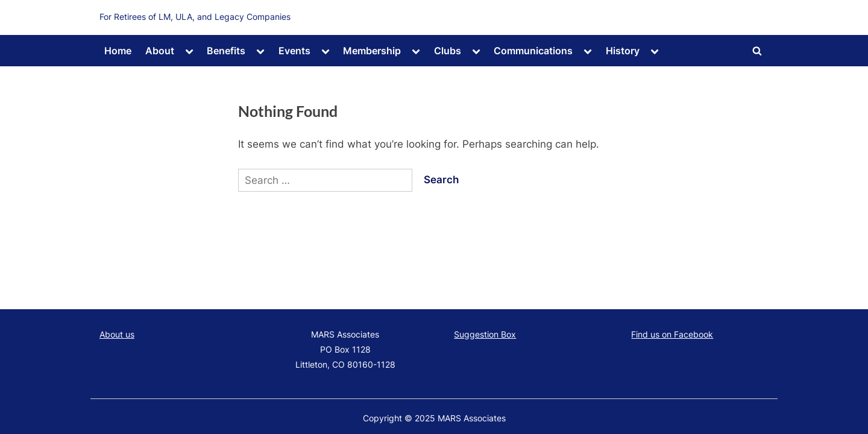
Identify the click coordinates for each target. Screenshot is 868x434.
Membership (372, 51)
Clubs (448, 51)
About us (117, 334)
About (160, 51)
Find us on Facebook (672, 334)
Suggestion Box (485, 334)
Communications (533, 51)
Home (118, 51)
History (623, 51)
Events (294, 51)
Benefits (226, 51)
